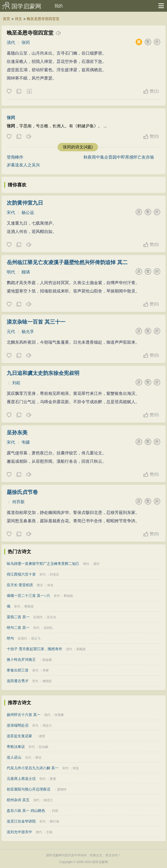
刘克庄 (54, 575)
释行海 (54, 821)
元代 (11, 332)
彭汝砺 (44, 747)
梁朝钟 (62, 789)
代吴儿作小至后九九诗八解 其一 (33, 768)
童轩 (96, 564)
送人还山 (14, 757)
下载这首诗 (29, 92)
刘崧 (16, 383)
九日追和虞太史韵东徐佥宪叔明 (43, 373)
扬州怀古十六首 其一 (24, 715)
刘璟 (55, 811)
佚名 (50, 585)
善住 (38, 758)
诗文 (18, 19)
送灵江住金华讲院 (21, 821)
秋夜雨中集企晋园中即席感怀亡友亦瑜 (119, 157)
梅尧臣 (47, 681)
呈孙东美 (17, 433)
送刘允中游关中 (19, 832)
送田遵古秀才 (18, 681)
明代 (11, 272)
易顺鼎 (81, 649)
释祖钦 (68, 596)
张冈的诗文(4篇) (78, 147)
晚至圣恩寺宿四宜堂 (43, 19)
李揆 (46, 670)
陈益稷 (47, 660)
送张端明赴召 (18, 725)
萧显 (53, 779)
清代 (11, 43)
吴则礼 (48, 628)
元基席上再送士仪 (21, 779)
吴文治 (51, 617)
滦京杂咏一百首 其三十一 (36, 322)
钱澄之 (48, 800)
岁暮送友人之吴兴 (23, 165)
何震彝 (59, 715)
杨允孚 (28, 332)
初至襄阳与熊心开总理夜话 (29, 789)
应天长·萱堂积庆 (20, 585)
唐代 (39, 832)
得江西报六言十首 (21, 574)
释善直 (29, 606)
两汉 (40, 585)
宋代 (11, 213)
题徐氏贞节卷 (22, 492)
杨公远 (28, 213)
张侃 (76, 768)
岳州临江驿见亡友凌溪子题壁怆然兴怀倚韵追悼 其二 (67, 262)
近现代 (38, 617)
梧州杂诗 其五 (18, 800)
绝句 (10, 638)
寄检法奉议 (16, 747)
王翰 (49, 832)
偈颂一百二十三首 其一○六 (28, 596)
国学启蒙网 (26, 6)
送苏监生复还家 (19, 736)
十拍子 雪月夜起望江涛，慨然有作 (34, 649)
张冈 (26, 43)
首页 (6, 19)
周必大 (47, 726)
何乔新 (18, 502)
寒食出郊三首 (18, 670)
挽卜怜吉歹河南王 (21, 660)
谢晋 (42, 736)
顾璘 (26, 272)
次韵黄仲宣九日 (25, 203)
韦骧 (26, 442)
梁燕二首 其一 (18, 617)
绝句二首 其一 (18, 628)
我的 (59, 6)
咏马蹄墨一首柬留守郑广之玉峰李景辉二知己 (43, 564)
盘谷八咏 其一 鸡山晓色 (26, 811)
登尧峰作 (15, 157)
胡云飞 (36, 638)
